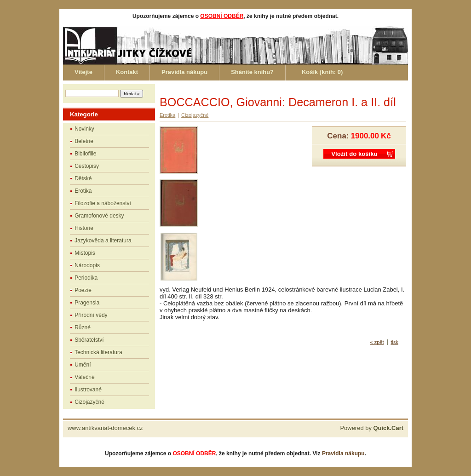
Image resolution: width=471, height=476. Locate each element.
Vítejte (83, 72)
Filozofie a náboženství (103, 203)
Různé (83, 327)
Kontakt (127, 72)
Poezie (83, 290)
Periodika (86, 278)
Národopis (87, 265)
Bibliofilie (85, 154)
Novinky (84, 129)
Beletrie (84, 141)
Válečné (84, 377)
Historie (84, 228)
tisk (395, 342)
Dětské (83, 178)
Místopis (85, 253)
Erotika (83, 191)
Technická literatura (98, 352)
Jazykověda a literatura (103, 241)
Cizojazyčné (89, 402)
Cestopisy (87, 166)
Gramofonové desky (99, 216)
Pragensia (87, 303)
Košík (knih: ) (322, 72)
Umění (83, 365)
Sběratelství (89, 340)
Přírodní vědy (91, 315)
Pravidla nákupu (184, 72)
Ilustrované (88, 390)
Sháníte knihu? (252, 72)
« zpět (377, 342)
